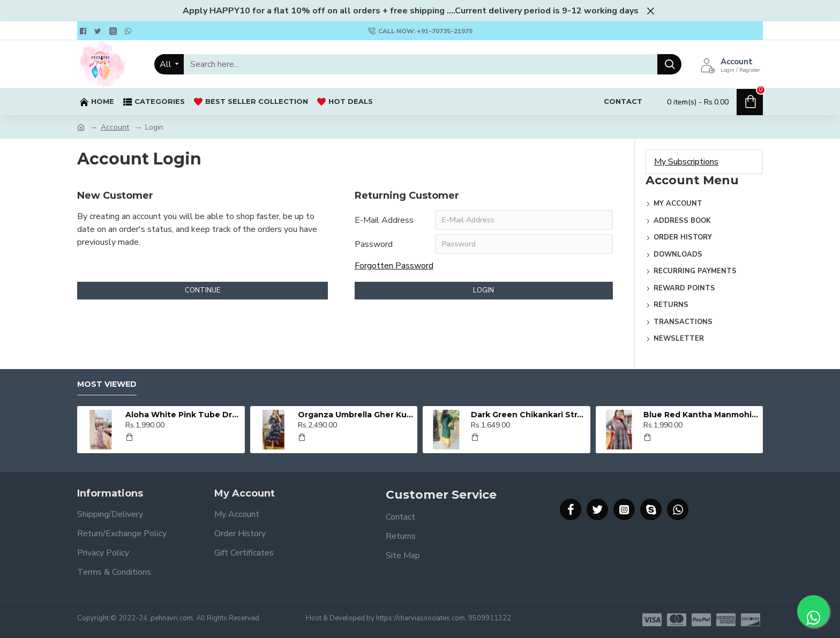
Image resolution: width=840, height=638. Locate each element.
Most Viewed (107, 384)
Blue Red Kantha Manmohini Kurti (701, 415)
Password (374, 245)
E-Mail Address (384, 220)
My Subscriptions (686, 162)
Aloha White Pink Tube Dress (183, 415)
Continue (202, 291)
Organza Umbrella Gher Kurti (356, 415)
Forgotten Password (394, 267)
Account (115, 127)
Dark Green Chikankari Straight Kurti (529, 415)
